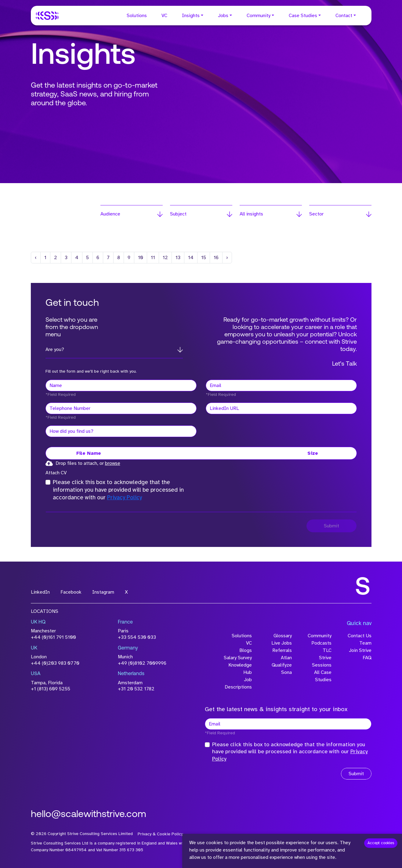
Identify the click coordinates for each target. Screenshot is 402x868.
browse (113, 463)
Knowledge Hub (240, 669)
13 (178, 258)
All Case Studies (323, 676)
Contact (344, 16)
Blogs (246, 650)
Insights (191, 16)
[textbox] (121, 385)
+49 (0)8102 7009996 (142, 663)
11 (153, 258)
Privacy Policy (125, 497)
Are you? (55, 349)
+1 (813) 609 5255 (51, 689)
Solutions (137, 16)
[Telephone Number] (121, 408)
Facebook (71, 592)
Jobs (223, 16)
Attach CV (56, 473)
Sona (286, 672)
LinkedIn (40, 592)
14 (191, 258)
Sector (316, 214)
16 (216, 258)
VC (164, 16)
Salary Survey (238, 658)
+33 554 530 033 (137, 637)
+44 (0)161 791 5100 (53, 637)
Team (365, 643)
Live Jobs (282, 643)
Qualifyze (282, 665)
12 (165, 258)
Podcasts (321, 643)
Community (259, 16)
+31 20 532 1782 (136, 689)
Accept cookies (381, 843)
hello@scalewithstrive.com (89, 815)
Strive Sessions (322, 661)
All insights (251, 214)
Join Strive (360, 650)
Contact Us (360, 636)
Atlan (286, 658)
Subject (178, 214)
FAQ (367, 658)
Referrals (282, 650)
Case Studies (303, 16)
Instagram (103, 592)
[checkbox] (48, 482)
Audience (110, 214)
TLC (327, 650)
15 (204, 258)
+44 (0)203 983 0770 (55, 663)
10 (141, 258)
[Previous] (36, 258)
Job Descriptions (238, 683)
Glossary (283, 636)
